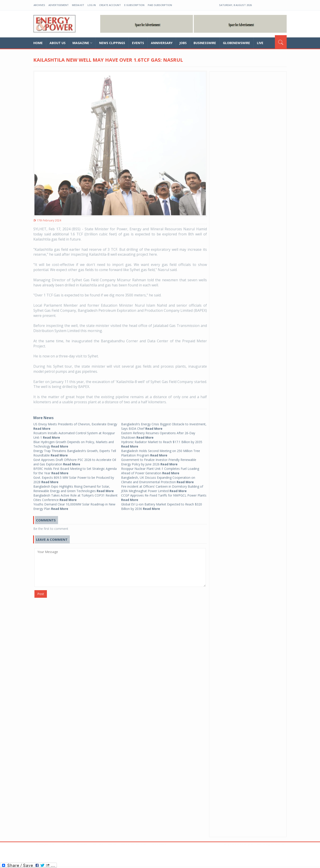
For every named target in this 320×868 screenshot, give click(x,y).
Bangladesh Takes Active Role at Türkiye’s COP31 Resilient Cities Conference (75, 496)
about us (58, 43)
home (38, 43)
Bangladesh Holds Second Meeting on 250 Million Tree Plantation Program (161, 451)
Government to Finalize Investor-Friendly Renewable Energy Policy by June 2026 (159, 460)
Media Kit (78, 5)
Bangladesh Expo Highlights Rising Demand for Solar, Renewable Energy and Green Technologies (74, 487)
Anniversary (162, 43)
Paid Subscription (160, 5)
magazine (82, 43)
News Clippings (112, 43)
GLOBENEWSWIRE (236, 43)
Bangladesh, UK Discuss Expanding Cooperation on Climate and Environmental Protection (158, 478)
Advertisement (59, 5)
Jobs (183, 43)
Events (138, 43)
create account (110, 5)
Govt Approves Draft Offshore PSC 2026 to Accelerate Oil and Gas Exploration (75, 460)
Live (260, 43)
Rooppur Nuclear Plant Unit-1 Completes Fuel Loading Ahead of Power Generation (160, 469)
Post (41, 594)
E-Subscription (134, 5)
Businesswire (205, 43)
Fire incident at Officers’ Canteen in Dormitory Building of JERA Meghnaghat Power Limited (162, 487)
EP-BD (54, 24)
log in (92, 5)
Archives (39, 5)
